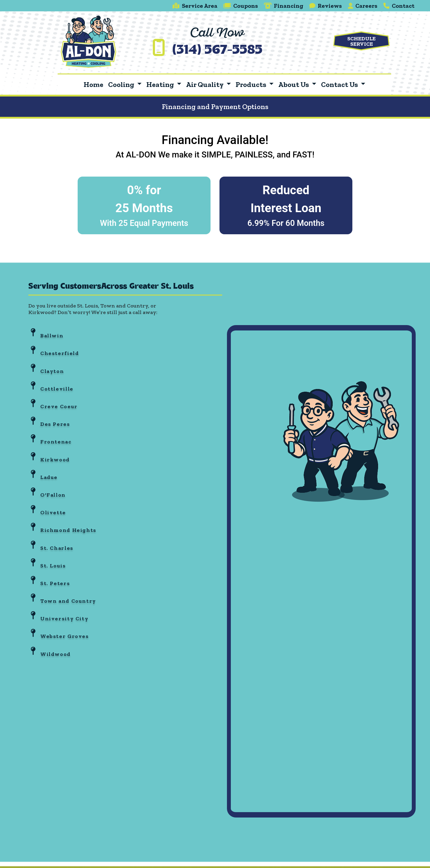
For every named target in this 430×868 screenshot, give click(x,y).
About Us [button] (294, 84)
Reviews (326, 6)
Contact (399, 6)
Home (93, 84)
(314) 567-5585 (217, 51)
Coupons (241, 6)
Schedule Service (361, 41)
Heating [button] (161, 84)
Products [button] (252, 84)
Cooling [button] (122, 84)
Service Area (195, 6)
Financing (284, 6)
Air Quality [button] (205, 84)
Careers (363, 6)
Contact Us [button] (340, 84)
